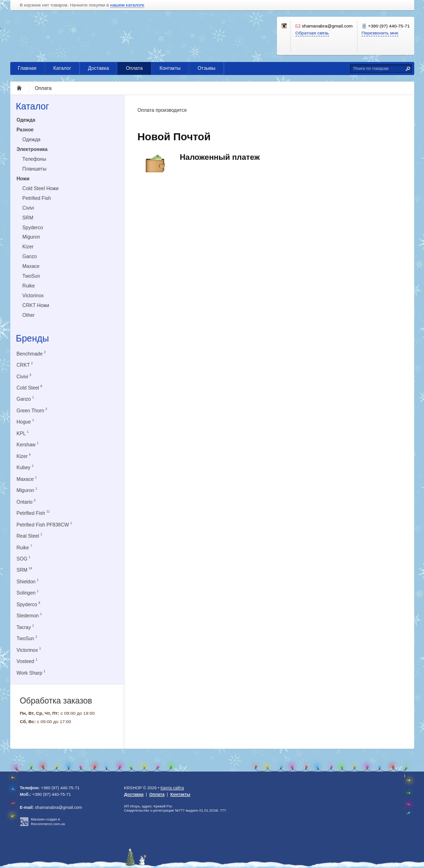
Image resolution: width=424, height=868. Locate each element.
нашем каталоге (127, 5)
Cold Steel (30, 387)
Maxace (31, 266)
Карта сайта (172, 788)
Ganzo (30, 256)
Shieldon (28, 581)
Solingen (28, 592)
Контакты (170, 68)
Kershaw (28, 444)
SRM (28, 218)
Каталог (62, 68)
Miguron (31, 237)
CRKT (25, 365)
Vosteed (27, 661)
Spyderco (33, 227)
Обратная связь (312, 33)
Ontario (26, 502)
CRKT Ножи (36, 305)
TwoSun (31, 276)
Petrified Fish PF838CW (44, 524)
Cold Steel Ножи (40, 188)
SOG (24, 558)
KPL (23, 433)
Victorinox (33, 295)
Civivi (28, 208)
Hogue (25, 421)
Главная (27, 68)
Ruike (29, 286)
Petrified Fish (37, 198)
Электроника (32, 149)
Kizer (28, 246)
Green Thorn (32, 410)
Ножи (23, 178)
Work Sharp (31, 673)
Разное (25, 130)
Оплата (134, 68)
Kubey (25, 467)
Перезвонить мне (380, 33)
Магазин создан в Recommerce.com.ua (48, 822)
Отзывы (206, 68)
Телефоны (34, 159)
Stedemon (29, 615)
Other (28, 315)
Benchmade (31, 353)
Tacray (25, 627)
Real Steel (30, 536)
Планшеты (34, 169)
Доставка (98, 68)
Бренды (32, 338)
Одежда (26, 120)
